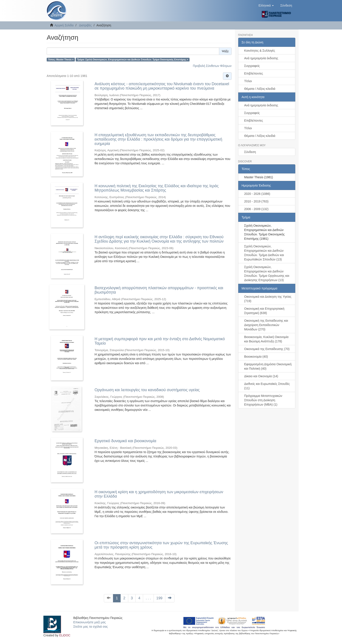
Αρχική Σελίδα (64, 25)
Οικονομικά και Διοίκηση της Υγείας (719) (268, 299)
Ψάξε (225, 51)
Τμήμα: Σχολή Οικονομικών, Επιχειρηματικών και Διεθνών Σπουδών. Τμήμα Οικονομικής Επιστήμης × (133, 59)
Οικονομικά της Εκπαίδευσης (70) (267, 349)
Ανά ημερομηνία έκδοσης (261, 58)
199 (159, 598)
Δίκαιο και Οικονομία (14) (261, 376)
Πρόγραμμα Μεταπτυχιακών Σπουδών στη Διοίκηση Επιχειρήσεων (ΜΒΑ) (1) (263, 400)
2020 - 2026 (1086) (257, 194)
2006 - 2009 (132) (256, 209)
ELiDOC (65, 635)
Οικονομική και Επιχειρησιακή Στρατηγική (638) (264, 311)
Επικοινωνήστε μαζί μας (90, 622)
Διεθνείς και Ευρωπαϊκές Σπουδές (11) (267, 386)
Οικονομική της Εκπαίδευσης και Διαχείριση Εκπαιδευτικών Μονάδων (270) (266, 325)
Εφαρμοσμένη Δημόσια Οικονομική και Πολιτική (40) (268, 366)
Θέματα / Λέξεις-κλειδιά (260, 89)
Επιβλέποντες (254, 73)
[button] (266, 5)
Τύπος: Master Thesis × (61, 59)
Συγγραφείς (252, 66)
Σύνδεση (250, 152)
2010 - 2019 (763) (256, 201)
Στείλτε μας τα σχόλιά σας (91, 627)
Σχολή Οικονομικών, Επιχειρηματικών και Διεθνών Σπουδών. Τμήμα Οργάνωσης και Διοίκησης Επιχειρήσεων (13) (267, 274)
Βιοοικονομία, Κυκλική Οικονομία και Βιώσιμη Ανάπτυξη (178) (266, 339)
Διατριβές (85, 25)
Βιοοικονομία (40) (256, 357)
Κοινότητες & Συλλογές (260, 51)
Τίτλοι (248, 81)
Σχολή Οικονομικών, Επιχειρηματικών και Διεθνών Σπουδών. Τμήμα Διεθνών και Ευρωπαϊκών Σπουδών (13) (264, 253)
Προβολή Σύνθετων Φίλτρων (212, 66)
